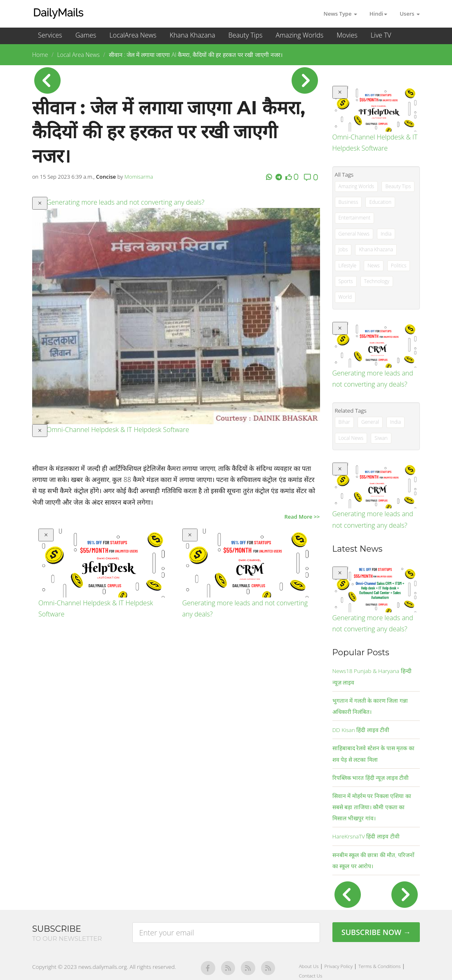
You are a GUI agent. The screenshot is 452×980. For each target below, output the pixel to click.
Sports (346, 281)
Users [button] (410, 14)
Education (380, 202)
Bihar (344, 422)
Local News (351, 438)
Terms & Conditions (380, 966)
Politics (399, 266)
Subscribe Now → (376, 932)
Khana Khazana (192, 35)
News (374, 266)
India (386, 234)
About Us (310, 966)
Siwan (381, 438)
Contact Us (311, 976)
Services (50, 35)
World (345, 297)
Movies (347, 35)
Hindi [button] (378, 14)
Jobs (343, 249)
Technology (377, 281)
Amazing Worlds (300, 35)
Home (40, 55)
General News (354, 234)
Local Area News (78, 55)
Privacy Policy (339, 966)
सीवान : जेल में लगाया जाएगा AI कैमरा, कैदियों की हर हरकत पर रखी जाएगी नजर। (196, 55)
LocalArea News (133, 35)
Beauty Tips (246, 35)
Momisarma (139, 177)
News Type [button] (340, 14)
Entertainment (354, 218)
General (370, 422)
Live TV (381, 35)
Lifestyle (347, 266)
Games (86, 35)
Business (348, 202)
